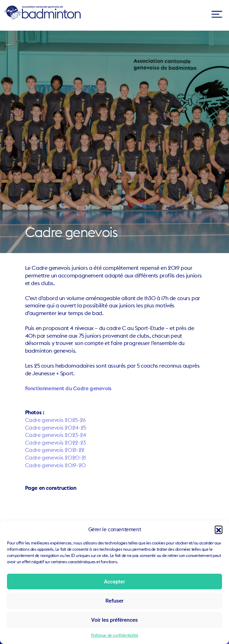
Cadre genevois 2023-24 (56, 435)
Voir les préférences (115, 620)
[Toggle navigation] (217, 14)
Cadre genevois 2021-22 (55, 450)
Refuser (114, 601)
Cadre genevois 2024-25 (56, 427)
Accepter (114, 582)
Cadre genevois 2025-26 (55, 420)
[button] (219, 529)
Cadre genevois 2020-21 (55, 457)
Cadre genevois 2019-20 (55, 465)
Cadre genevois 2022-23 (55, 442)
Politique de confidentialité (115, 635)
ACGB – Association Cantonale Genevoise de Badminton (42, 13)
